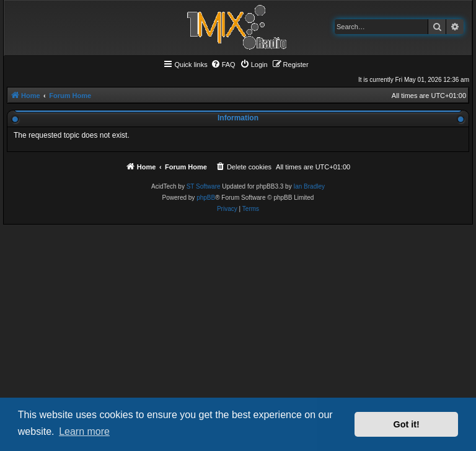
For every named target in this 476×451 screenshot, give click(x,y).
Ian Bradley (309, 186)
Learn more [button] (84, 431)
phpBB (206, 198)
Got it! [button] (407, 424)
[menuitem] (223, 65)
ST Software (204, 186)
